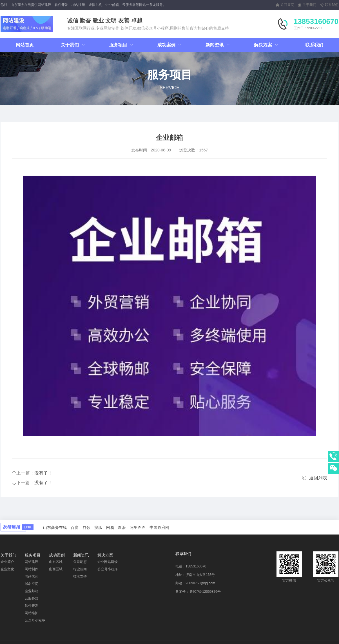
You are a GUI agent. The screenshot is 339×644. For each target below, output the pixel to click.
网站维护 (32, 613)
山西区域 (56, 569)
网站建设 (32, 562)
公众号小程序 (35, 620)
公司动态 (80, 562)
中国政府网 (159, 527)
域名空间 (32, 584)
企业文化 (7, 569)
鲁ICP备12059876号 (205, 592)
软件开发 (32, 606)
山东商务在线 (55, 527)
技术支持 (80, 576)
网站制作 (32, 569)
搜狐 (98, 527)
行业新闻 (80, 569)
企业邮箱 (32, 591)
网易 (110, 527)
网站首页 (25, 45)
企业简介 (7, 562)
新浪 (122, 527)
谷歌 (86, 527)
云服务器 (32, 598)
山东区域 (56, 562)
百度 (75, 527)
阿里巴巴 (138, 527)
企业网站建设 (108, 562)
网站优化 (32, 576)
